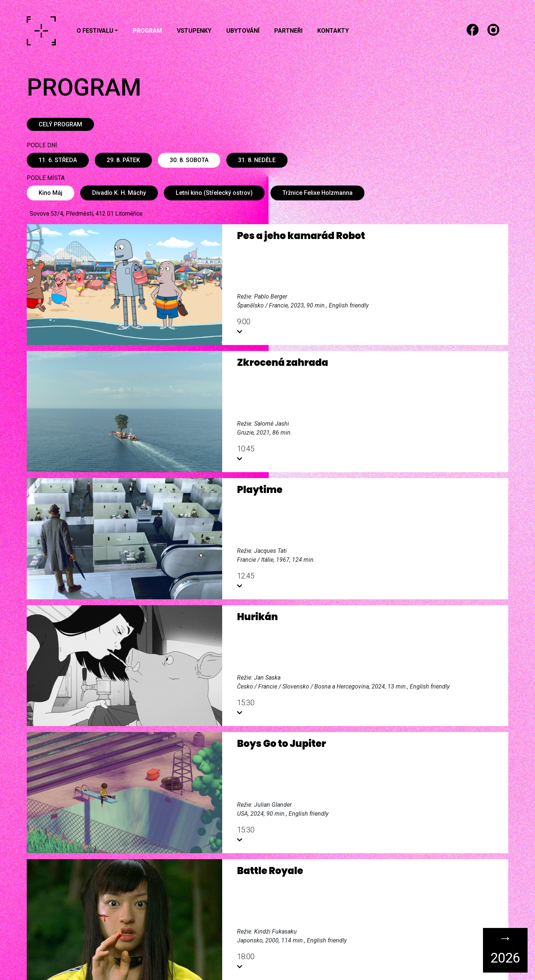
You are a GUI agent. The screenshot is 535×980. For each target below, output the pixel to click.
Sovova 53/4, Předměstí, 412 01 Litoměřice (86, 214)
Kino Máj (51, 193)
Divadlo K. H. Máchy (119, 193)
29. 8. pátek (123, 160)
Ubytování (243, 31)
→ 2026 (505, 948)
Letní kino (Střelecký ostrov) (214, 193)
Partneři (288, 31)
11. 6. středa (58, 160)
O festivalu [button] (95, 31)
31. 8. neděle (257, 160)
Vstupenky (194, 31)
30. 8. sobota (189, 160)
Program (147, 31)
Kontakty (333, 31)
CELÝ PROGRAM (60, 124)
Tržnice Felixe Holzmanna (317, 193)
